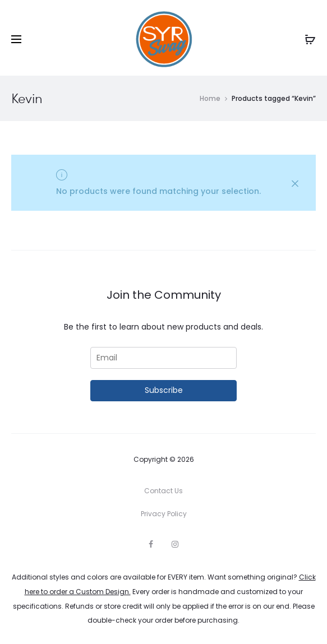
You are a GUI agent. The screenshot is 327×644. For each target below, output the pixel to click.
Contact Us (163, 491)
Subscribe (164, 390)
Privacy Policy (164, 514)
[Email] (164, 358)
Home (210, 98)
